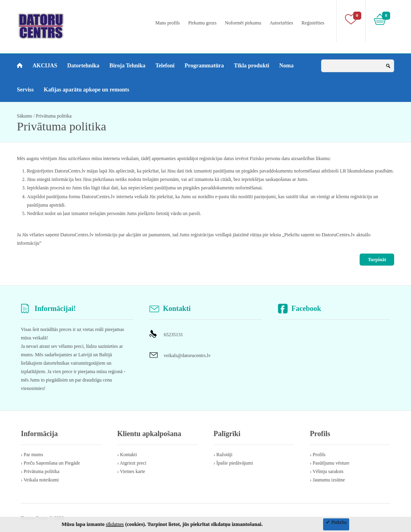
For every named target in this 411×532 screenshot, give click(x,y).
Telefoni (165, 66)
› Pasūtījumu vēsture (330, 463)
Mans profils (168, 23)
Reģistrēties (313, 23)
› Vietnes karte (131, 471)
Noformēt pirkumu (243, 23)
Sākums (24, 116)
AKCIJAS (45, 66)
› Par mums (32, 455)
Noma (287, 66)
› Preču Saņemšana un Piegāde (50, 463)
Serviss (25, 90)
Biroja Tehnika (128, 66)
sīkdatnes (115, 524)
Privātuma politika (54, 116)
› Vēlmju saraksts (327, 471)
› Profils (318, 455)
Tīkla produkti (252, 66)
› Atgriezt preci (132, 463)
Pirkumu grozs (202, 23)
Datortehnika (83, 66)
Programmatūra (204, 66)
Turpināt (377, 260)
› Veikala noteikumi (40, 480)
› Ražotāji (223, 455)
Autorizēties (282, 23)
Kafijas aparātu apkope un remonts (86, 90)
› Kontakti (127, 455)
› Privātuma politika (40, 471)
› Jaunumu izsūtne (327, 480)
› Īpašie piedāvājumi (233, 463)
